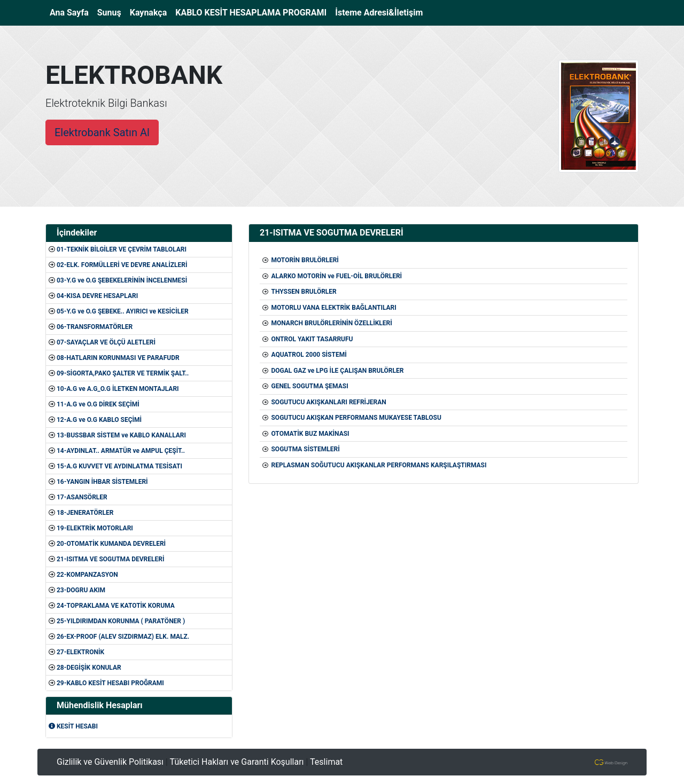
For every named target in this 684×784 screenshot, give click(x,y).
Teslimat (326, 762)
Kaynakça (149, 13)
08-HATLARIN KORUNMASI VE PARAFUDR (118, 358)
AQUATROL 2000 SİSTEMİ (309, 355)
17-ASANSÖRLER (82, 497)
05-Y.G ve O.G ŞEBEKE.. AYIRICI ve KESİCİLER (123, 311)
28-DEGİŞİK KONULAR (89, 668)
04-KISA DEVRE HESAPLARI (97, 296)
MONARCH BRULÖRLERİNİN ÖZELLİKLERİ (331, 323)
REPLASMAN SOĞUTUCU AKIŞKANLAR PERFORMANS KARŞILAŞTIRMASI (379, 465)
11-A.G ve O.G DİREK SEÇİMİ (98, 404)
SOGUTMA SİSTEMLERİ (305, 449)
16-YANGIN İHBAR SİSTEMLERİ (102, 482)
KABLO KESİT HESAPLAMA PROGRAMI (251, 13)
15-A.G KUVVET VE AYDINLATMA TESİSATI (119, 466)
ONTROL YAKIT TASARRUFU (312, 339)
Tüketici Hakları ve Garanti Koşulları (237, 762)
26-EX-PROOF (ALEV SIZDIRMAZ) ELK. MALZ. (123, 637)
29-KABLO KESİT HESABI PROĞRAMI (110, 683)
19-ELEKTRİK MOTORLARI (95, 528)
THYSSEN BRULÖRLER (304, 292)
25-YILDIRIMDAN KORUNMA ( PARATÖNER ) (121, 621)
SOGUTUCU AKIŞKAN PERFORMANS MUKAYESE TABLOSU (356, 418)
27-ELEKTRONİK (80, 652)
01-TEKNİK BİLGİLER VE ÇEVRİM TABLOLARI (122, 249)
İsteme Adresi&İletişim (379, 13)
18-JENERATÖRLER (85, 513)
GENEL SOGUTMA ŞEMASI (309, 386)
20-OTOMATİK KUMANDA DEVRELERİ (111, 544)
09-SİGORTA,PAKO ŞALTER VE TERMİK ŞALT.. (123, 373)
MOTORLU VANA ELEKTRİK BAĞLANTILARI (333, 308)
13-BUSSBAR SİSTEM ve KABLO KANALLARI (121, 435)
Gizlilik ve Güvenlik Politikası (110, 762)
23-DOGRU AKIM (81, 590)
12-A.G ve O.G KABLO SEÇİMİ (99, 420)
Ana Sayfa (71, 12)
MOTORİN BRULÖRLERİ (305, 260)
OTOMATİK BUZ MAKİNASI (310, 434)
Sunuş (109, 13)
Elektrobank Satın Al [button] (102, 132)
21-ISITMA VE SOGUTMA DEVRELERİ (111, 559)
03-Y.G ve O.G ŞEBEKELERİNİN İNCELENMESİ (122, 280)
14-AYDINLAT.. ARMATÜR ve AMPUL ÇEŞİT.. (121, 451)
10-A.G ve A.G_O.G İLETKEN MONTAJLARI (118, 389)
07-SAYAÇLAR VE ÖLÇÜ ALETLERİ (106, 342)
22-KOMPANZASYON (87, 575)
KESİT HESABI (73, 726)
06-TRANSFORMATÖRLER (95, 327)
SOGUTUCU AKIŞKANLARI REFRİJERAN (328, 402)
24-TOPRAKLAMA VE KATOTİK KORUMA (116, 606)
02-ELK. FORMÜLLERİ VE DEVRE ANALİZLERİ (122, 265)
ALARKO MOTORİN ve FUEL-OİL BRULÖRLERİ (336, 276)
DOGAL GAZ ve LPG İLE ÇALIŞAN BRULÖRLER (337, 371)
